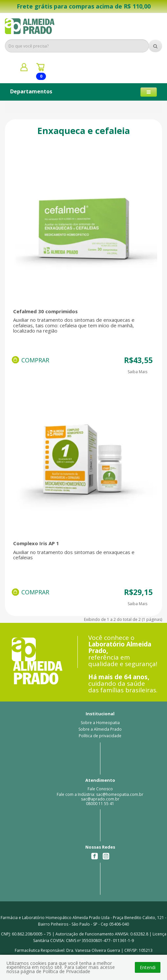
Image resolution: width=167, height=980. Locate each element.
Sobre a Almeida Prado (100, 729)
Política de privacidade (100, 736)
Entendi (148, 967)
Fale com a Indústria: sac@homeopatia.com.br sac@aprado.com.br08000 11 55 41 (100, 799)
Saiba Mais (137, 372)
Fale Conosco (100, 789)
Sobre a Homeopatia (100, 723)
